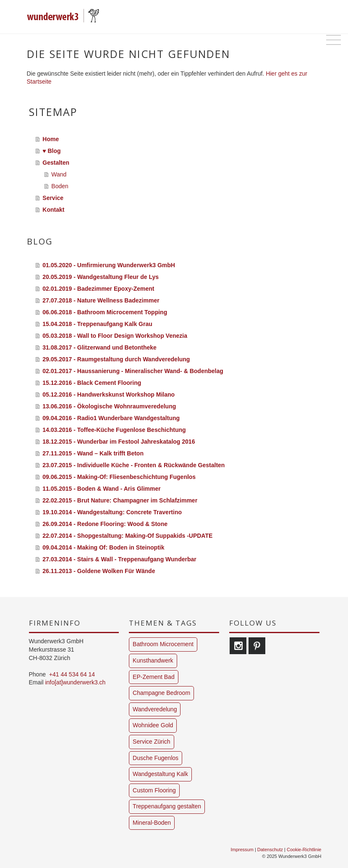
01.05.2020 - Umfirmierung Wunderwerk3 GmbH (109, 265)
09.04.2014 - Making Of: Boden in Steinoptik (103, 547)
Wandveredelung (155, 709)
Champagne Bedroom (161, 693)
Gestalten (56, 163)
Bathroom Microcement (163, 644)
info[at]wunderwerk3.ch (75, 682)
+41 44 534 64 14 (72, 674)
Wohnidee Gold (153, 725)
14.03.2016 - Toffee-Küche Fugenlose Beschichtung (114, 430)
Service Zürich (151, 742)
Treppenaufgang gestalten (167, 806)
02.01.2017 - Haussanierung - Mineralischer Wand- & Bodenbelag (133, 371)
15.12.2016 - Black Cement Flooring (92, 383)
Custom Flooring (154, 790)
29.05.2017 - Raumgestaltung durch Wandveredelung (116, 359)
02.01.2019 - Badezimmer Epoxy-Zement (98, 289)
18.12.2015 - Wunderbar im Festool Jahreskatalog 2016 (119, 442)
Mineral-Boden (152, 823)
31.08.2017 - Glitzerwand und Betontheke (99, 347)
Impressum (242, 850)
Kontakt (53, 210)
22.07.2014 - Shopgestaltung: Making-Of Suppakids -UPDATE (127, 536)
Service (53, 198)
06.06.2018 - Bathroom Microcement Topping (105, 312)
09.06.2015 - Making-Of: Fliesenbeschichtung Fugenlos (119, 477)
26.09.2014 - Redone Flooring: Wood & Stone (105, 524)
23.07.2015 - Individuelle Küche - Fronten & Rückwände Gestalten (133, 465)
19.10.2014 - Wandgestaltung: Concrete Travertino (112, 512)
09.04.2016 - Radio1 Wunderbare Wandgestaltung (111, 418)
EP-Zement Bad (154, 677)
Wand (59, 174)
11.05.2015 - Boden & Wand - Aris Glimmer (101, 489)
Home (51, 139)
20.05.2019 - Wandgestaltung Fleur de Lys (101, 277)
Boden (60, 186)
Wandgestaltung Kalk (160, 774)
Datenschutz (270, 850)
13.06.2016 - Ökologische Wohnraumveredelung (109, 406)
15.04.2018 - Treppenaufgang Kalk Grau (97, 324)
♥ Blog (51, 151)
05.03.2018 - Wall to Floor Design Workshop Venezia (115, 336)
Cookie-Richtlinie (304, 850)
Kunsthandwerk (153, 660)
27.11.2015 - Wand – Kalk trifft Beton (93, 453)
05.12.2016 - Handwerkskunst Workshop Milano (109, 395)
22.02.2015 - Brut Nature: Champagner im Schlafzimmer (120, 500)
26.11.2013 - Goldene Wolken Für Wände (99, 571)
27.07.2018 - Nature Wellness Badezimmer (101, 300)
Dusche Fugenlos (156, 758)
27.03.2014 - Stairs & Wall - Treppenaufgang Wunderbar (119, 559)
